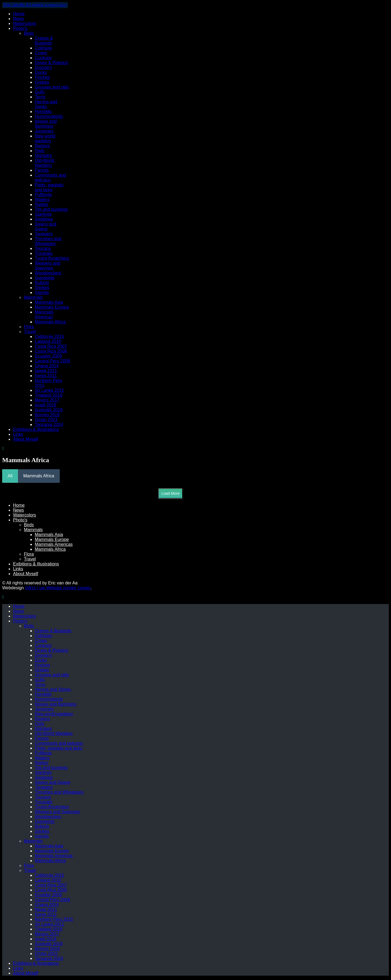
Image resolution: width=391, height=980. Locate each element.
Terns (40, 97)
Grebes (42, 82)
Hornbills (43, 112)
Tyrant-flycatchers (52, 258)
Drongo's (43, 68)
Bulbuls (42, 283)
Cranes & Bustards (44, 41)
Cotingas (43, 48)
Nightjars (43, 156)
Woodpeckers (48, 273)
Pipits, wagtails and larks (49, 187)
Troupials (44, 253)
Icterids (42, 292)
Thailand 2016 (48, 395)
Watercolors (25, 24)
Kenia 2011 (46, 376)
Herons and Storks (46, 104)
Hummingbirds (49, 116)
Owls (40, 151)
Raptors (42, 146)
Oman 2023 (46, 420)
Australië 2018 (49, 410)
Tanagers (44, 234)
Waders (42, 200)
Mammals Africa (50, 322)
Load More (171, 493)
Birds (29, 33)
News (18, 19)
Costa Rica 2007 (51, 346)
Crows (41, 53)
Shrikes (42, 288)
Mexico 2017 (47, 400)
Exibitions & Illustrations (36, 429)
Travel (30, 332)
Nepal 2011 (46, 371)
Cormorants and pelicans (50, 178)
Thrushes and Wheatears (48, 241)
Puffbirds (43, 195)
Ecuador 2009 (48, 356)
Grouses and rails (52, 87)
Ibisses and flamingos (46, 124)
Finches (42, 77)
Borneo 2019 (47, 415)
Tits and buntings (51, 209)
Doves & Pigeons (51, 63)
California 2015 (49, 336)
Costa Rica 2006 (51, 351)
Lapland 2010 (48, 341)
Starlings (43, 214)
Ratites (42, 204)
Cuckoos (43, 58)
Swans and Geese (45, 226)
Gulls (40, 92)
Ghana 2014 (47, 366)
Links (18, 434)
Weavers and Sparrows (48, 266)
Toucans (43, 248)
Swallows (44, 219)
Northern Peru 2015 (54, 919)
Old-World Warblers (45, 163)
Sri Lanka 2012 (49, 390)
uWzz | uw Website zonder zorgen (58, 588)
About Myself (26, 439)
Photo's (20, 28)
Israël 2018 (45, 405)
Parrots (42, 170)
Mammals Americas (44, 314)
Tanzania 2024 (49, 425)
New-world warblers (45, 138)
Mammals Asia (49, 302)
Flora (29, 327)
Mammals (33, 297)
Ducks (41, 72)
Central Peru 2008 (52, 361)
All (10, 476)
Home (19, 14)
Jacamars (44, 131)
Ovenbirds (45, 278)
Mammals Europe (52, 307)
